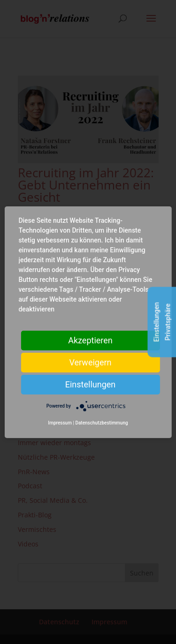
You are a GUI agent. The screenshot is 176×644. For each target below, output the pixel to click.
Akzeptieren (90, 340)
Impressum (60, 423)
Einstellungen (90, 384)
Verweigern (90, 362)
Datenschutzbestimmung (101, 423)
